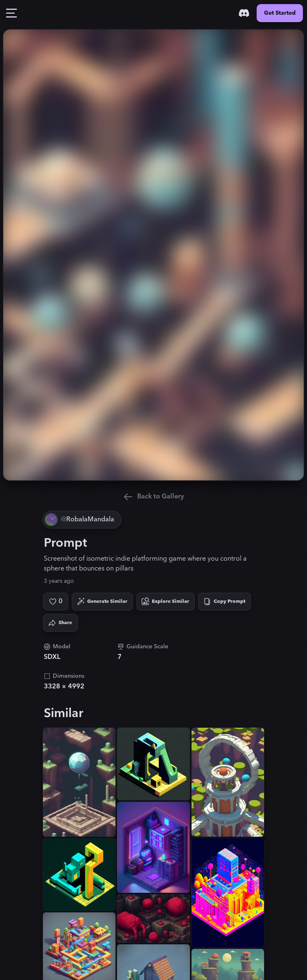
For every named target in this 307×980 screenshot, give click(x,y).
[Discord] (244, 13)
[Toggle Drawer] (11, 13)
